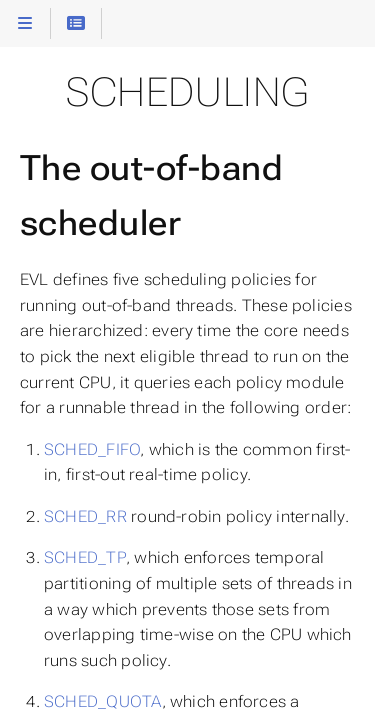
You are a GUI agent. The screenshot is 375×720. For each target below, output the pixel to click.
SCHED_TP (85, 557)
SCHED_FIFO (92, 449)
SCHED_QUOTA (103, 701)
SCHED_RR (85, 516)
